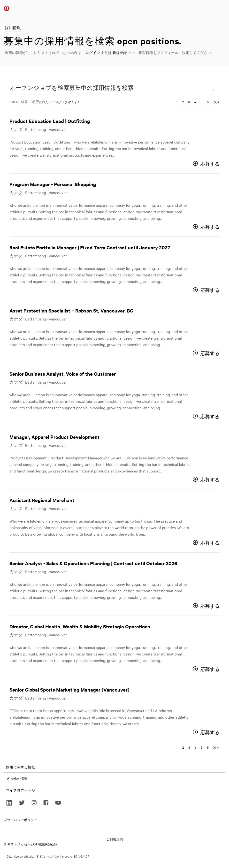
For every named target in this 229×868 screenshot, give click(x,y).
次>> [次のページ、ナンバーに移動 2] (216, 102)
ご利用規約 (114, 839)
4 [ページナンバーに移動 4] (195, 102)
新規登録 (120, 53)
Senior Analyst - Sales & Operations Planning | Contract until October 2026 (93, 563)
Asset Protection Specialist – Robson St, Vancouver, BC (71, 310)
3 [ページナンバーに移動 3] (189, 102)
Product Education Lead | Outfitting (50, 121)
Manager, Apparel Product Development (54, 437)
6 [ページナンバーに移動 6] (208, 102)
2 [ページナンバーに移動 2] (183, 102)
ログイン (93, 53)
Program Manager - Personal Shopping (53, 184)
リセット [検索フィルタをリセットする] (71, 102)
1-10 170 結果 (19, 102)
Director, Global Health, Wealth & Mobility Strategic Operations (80, 626)
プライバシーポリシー (21, 820)
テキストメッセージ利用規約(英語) (30, 844)
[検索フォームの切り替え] (214, 89)
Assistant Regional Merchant (42, 500)
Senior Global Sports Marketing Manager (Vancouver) (69, 689)
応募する (210, 164)
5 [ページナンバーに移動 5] (202, 102)
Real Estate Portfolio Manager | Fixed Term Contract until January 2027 (90, 247)
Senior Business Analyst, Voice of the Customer (63, 374)
